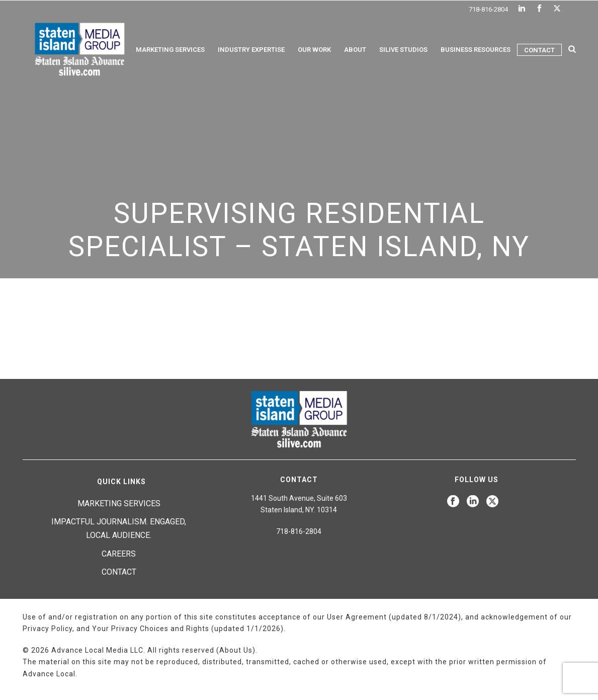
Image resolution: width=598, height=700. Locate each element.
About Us (236, 650)
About (355, 50)
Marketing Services (170, 50)
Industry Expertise (251, 50)
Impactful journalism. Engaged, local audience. (119, 528)
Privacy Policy (48, 629)
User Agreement (357, 617)
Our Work (314, 50)
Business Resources (476, 50)
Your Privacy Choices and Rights (151, 629)
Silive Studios (403, 50)
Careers (119, 554)
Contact (539, 50)
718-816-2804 (488, 9)
